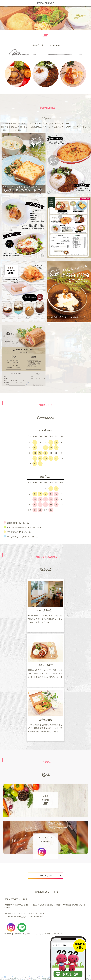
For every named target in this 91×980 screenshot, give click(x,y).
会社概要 (8, 934)
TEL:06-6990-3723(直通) (15, 917)
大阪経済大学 (58, 934)
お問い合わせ (45, 934)
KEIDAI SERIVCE (46, 3)
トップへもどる (46, 876)
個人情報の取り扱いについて (26, 934)
